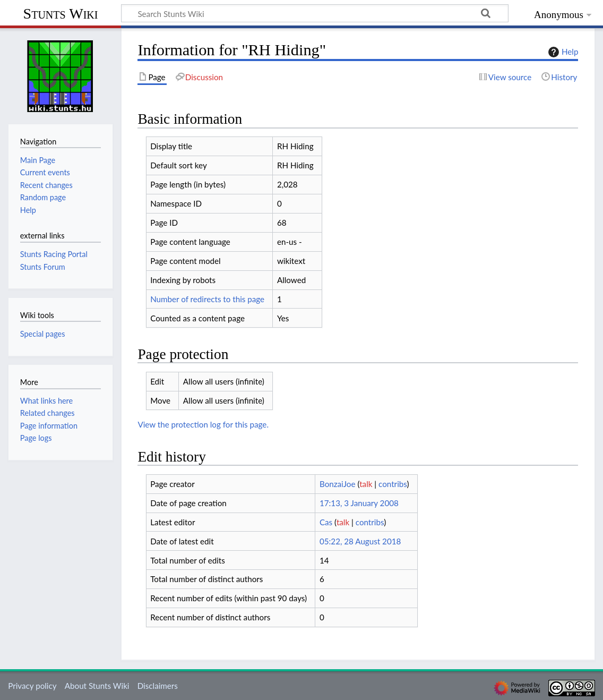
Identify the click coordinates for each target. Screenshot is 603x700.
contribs (393, 484)
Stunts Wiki (61, 14)
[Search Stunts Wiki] (315, 13)
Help (562, 52)
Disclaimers (158, 686)
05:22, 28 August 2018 (360, 541)
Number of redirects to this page (207, 299)
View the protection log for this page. (203, 424)
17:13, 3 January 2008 (359, 503)
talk (366, 484)
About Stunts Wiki (97, 686)
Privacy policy (32, 686)
